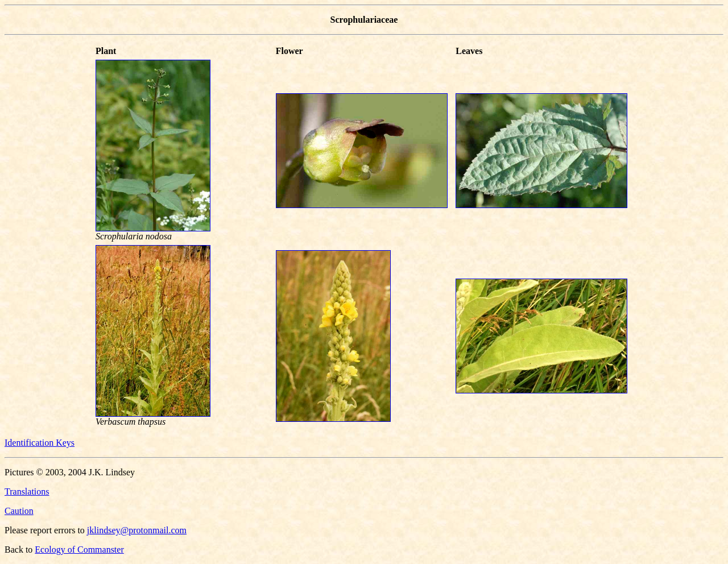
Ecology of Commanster (79, 550)
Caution (19, 511)
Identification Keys (40, 443)
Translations (27, 492)
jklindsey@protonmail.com (137, 530)
